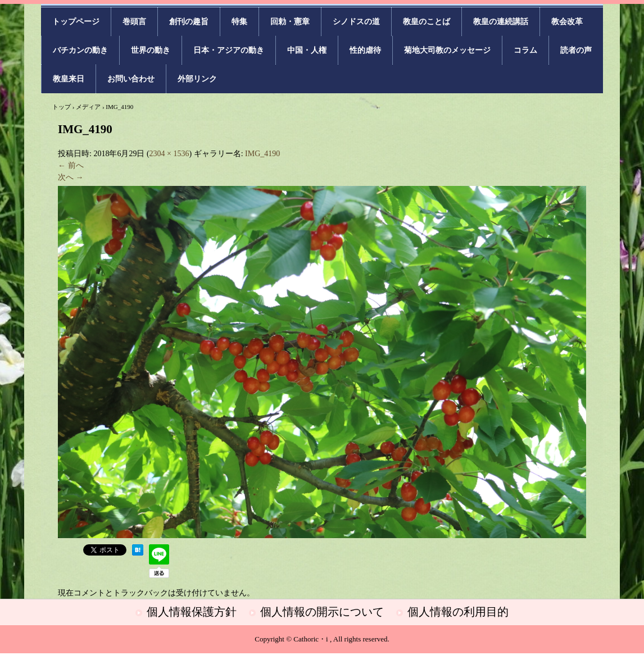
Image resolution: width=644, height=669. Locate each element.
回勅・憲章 (290, 22)
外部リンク (197, 79)
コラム (525, 50)
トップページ (76, 22)
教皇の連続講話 (501, 22)
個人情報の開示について (322, 612)
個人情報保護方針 (192, 612)
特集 (239, 22)
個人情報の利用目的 (458, 612)
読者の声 (576, 50)
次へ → (71, 177)
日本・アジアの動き (229, 50)
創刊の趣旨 (189, 22)
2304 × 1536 (169, 154)
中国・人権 (307, 50)
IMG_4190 (262, 154)
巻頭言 (134, 22)
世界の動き (151, 50)
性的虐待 (365, 50)
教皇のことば (427, 22)
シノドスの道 (356, 22)
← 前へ (71, 165)
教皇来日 (69, 79)
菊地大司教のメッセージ (447, 50)
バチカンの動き (80, 50)
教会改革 (567, 22)
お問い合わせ (131, 79)
